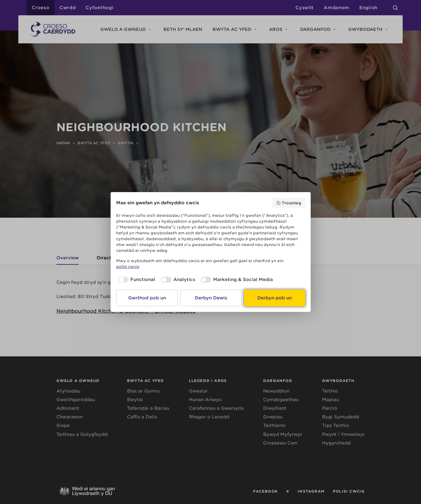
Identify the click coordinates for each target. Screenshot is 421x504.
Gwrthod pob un (147, 298)
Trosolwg (289, 203)
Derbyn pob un (275, 298)
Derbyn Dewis (211, 298)
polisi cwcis (128, 267)
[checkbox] (136, 280)
